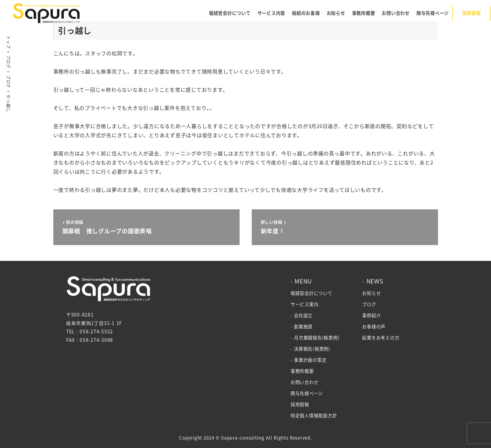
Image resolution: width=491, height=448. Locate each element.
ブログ (368, 304)
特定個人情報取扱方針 (313, 415)
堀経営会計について (311, 293)
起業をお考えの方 (380, 338)
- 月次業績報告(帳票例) (315, 338)
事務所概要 (302, 371)
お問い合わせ (304, 382)
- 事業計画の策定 (308, 360)
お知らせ (370, 293)
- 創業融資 (301, 326)
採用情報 (299, 404)
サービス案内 (304, 304)
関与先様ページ (306, 393)
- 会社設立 (301, 315)
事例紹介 (370, 315)
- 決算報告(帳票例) (310, 349)
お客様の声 (373, 326)
